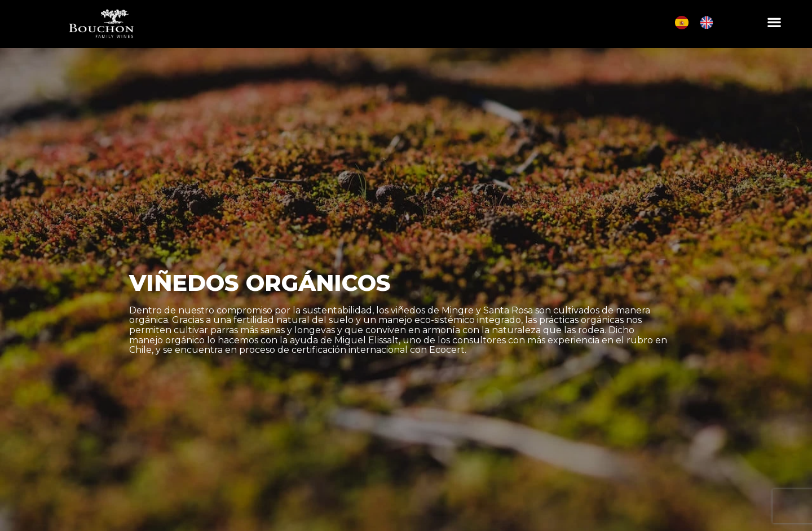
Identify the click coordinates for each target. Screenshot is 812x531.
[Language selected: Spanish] (700, 23)
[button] (774, 22)
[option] (709, 23)
